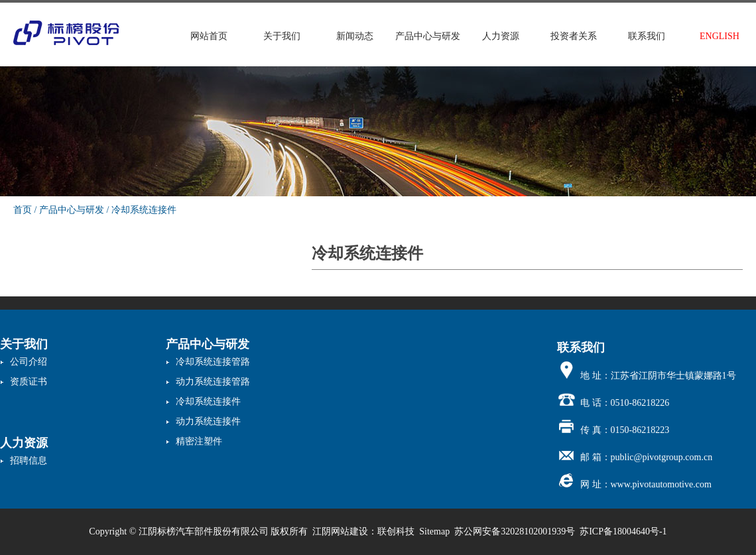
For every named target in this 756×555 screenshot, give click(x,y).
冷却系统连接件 (144, 210)
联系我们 (647, 36)
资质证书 (29, 382)
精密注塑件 (199, 441)
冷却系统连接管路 (213, 362)
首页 (23, 210)
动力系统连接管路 (213, 382)
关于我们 (282, 36)
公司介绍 (29, 362)
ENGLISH (720, 36)
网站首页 (209, 36)
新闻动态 (355, 36)
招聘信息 (29, 461)
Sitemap (434, 531)
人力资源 (501, 36)
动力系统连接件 (208, 421)
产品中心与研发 (428, 36)
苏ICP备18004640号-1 (623, 531)
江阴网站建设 (340, 531)
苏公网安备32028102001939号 (515, 531)
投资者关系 (574, 36)
